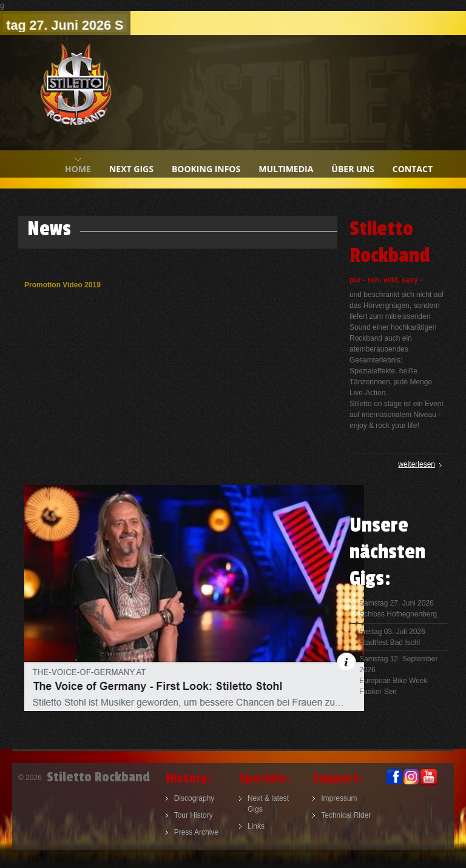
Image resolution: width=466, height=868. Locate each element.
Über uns (353, 169)
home (78, 169)
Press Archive (196, 832)
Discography (194, 798)
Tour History (194, 815)
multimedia (286, 169)
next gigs (131, 169)
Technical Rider (346, 815)
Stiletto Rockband (76, 93)
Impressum (339, 798)
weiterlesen (417, 464)
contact (413, 169)
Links (256, 826)
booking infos (206, 169)
